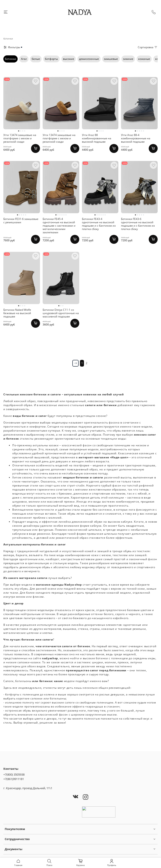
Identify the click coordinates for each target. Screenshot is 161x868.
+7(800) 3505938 (14, 774)
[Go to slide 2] (21, 131)
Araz (24, 59)
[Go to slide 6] (66, 215)
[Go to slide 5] (143, 131)
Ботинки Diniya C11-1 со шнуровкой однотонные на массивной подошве (61, 313)
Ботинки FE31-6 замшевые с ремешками (21, 221)
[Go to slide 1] (19, 131)
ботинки (10, 59)
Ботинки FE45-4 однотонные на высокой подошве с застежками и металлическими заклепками (59, 226)
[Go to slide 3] (23, 131)
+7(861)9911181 (14, 779)
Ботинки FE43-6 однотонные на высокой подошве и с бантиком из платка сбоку (138, 224)
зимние (128, 59)
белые (36, 59)
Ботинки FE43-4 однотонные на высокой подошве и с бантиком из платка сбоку (99, 224)
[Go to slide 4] (25, 131)
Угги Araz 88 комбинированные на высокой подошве (97, 138)
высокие (69, 59)
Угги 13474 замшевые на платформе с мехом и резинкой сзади (20, 138)
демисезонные (89, 59)
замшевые (111, 59)
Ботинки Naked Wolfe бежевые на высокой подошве (17, 313)
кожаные (144, 59)
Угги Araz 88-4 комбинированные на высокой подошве (136, 138)
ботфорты (51, 59)
